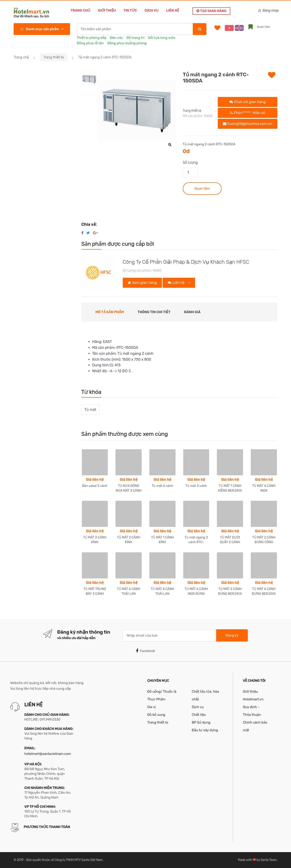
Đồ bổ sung (156, 715)
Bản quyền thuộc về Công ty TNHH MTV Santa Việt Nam (64, 860)
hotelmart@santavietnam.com (48, 754)
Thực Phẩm (156, 699)
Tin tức (130, 10)
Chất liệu (199, 715)
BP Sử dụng (201, 722)
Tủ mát (90, 410)
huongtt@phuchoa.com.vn (247, 124)
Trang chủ (80, 10)
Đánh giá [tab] (192, 312)
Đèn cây (116, 38)
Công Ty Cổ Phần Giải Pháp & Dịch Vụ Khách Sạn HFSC (186, 262)
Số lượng (190, 162)
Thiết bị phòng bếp (92, 38)
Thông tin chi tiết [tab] (154, 312)
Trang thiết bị (54, 57)
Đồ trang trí (135, 38)
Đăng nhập (268, 11)
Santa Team (269, 860)
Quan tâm (202, 188)
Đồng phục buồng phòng (127, 43)
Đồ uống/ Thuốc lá (162, 692)
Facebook (145, 651)
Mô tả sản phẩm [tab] (110, 312)
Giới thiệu (107, 10)
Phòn (248, 113)
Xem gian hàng (142, 283)
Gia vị (152, 707)
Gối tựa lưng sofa (162, 38)
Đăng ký (232, 635)
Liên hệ (173, 10)
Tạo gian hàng (211, 11)
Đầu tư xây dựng (205, 730)
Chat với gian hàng (247, 102)
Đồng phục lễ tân (90, 43)
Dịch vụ (152, 10)
